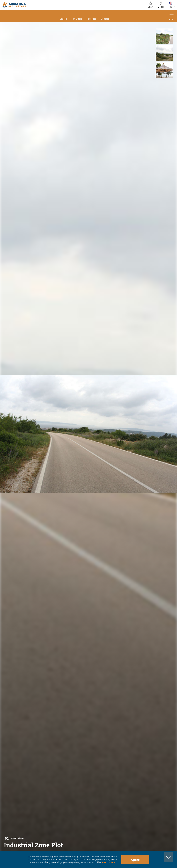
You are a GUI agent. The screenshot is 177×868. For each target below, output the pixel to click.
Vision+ (161, 7)
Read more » (108, 862)
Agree (135, 860)
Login (151, 7)
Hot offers (77, 19)
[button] (164, 36)
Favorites (92, 19)
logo (14, 5)
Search (63, 19)
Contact (105, 19)
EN (171, 7)
